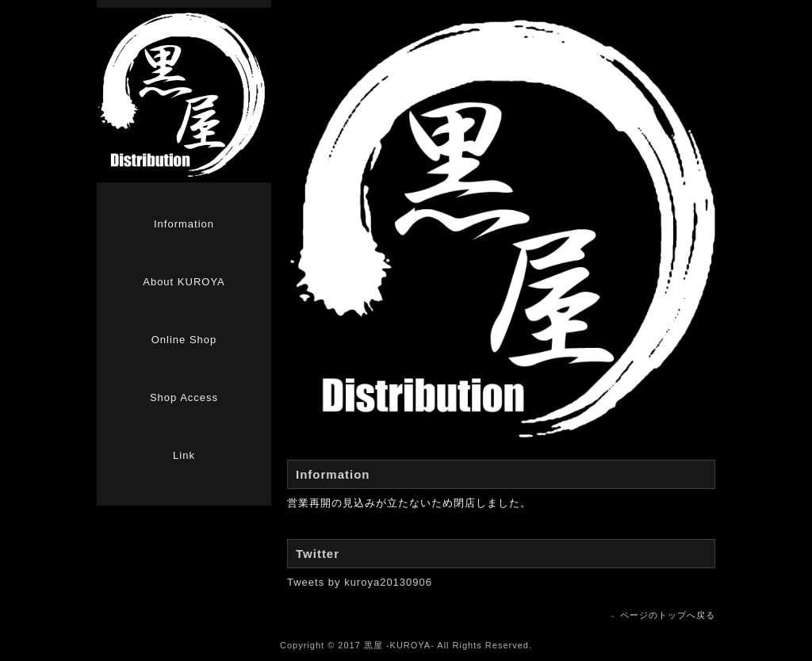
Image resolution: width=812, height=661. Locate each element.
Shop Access (184, 397)
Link (184, 455)
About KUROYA (184, 282)
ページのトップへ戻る (668, 615)
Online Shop (184, 340)
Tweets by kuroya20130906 (360, 582)
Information (184, 224)
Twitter (318, 554)
